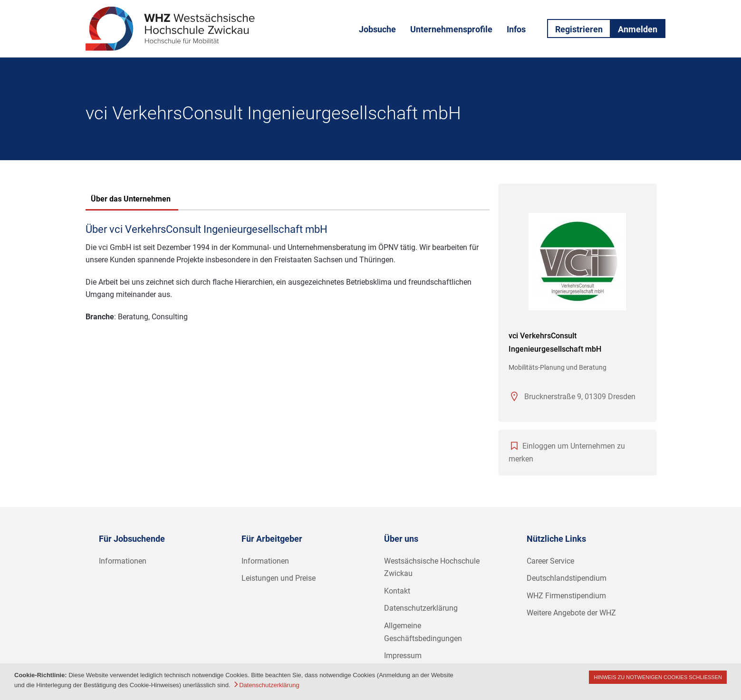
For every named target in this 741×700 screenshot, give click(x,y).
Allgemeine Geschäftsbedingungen (423, 632)
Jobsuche (377, 29)
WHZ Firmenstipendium (566, 596)
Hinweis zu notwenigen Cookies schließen (658, 677)
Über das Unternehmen (131, 199)
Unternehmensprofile (451, 29)
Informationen (123, 561)
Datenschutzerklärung (421, 608)
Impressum (403, 656)
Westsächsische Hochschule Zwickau (432, 567)
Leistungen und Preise (279, 578)
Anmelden (638, 29)
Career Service (550, 561)
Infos (516, 29)
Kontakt (397, 591)
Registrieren (579, 29)
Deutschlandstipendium (567, 578)
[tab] (131, 200)
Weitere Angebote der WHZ (571, 613)
